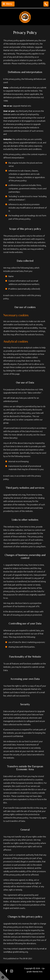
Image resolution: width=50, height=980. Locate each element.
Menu (7, 4)
